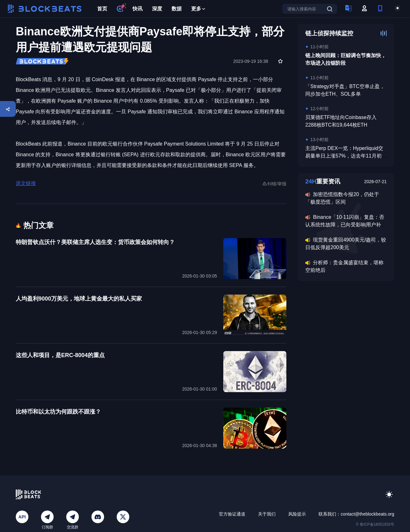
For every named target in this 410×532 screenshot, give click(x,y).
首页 (102, 9)
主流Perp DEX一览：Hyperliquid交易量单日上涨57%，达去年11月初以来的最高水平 (346, 156)
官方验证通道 (232, 514)
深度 (157, 9)
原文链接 (26, 183)
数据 (177, 9)
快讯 (138, 9)
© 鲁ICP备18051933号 (375, 524)
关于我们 (267, 514)
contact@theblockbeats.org (367, 514)
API (22, 517)
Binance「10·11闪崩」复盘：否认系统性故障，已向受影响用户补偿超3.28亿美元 (346, 225)
